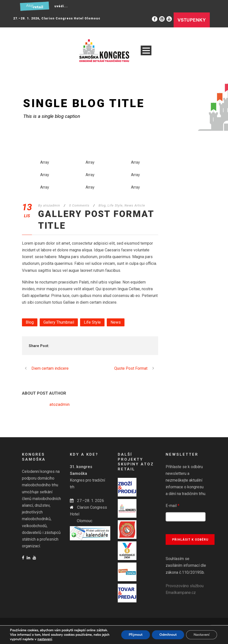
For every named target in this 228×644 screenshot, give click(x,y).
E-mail (172, 506)
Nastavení (202, 635)
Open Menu (146, 50)
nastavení (45, 639)
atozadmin (52, 205)
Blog (102, 205)
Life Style (115, 205)
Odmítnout (168, 635)
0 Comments (79, 205)
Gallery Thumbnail (59, 322)
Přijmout (136, 635)
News (116, 322)
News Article (135, 205)
